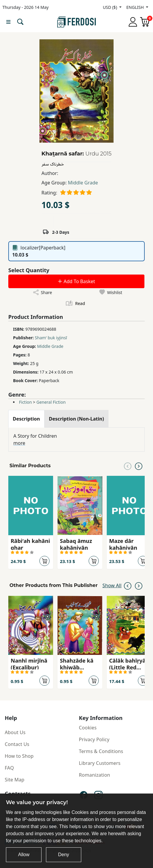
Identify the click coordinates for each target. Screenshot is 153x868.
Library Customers (100, 763)
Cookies (88, 728)
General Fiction (51, 402)
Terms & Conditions (101, 751)
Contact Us (17, 744)
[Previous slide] (128, 466)
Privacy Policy (94, 739)
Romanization (94, 775)
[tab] (26, 419)
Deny (64, 855)
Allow (24, 855)
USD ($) (111, 7)
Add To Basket (76, 281)
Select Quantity (29, 270)
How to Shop (19, 756)
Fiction (25, 402)
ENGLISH (136, 7)
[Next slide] (139, 466)
